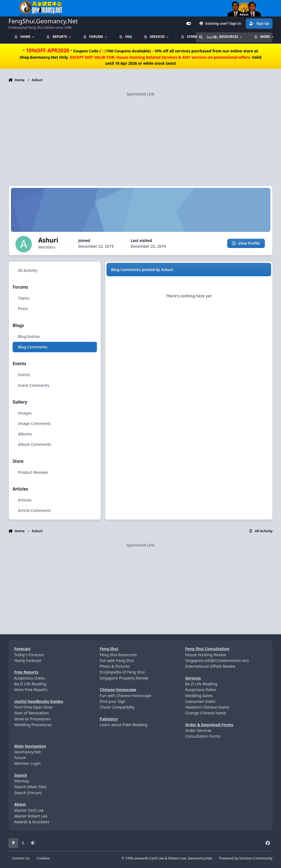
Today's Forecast (29, 655)
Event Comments (33, 385)
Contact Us (21, 858)
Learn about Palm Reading (123, 725)
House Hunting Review (206, 655)
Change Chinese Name (206, 713)
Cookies (43, 858)
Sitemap (22, 781)
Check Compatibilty (117, 707)
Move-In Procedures (32, 719)
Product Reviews (33, 472)
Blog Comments (33, 347)
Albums (25, 434)
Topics (24, 298)
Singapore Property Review (124, 678)
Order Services (198, 730)
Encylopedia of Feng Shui (122, 672)
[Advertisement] (141, 135)
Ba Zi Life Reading (30, 684)
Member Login (27, 763)
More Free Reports (31, 690)
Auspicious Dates (30, 678)
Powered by (246, 858)
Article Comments (34, 510)
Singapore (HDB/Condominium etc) (217, 660)
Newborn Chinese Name (207, 707)
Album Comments (34, 444)
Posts (23, 308)
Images (25, 413)
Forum (20, 758)
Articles (25, 500)
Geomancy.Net (28, 752)
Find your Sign (113, 701)
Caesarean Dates (200, 701)
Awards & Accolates (32, 822)
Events (24, 375)
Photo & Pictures (115, 666)
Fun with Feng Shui (117, 660)
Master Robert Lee (31, 816)
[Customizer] (189, 24)
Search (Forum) (28, 793)
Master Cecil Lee (29, 810)
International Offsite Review (210, 666)
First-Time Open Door (34, 707)
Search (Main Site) (30, 787)
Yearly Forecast (28, 660)
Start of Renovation (32, 713)
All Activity (27, 270)
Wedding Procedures (33, 725)
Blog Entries (29, 336)
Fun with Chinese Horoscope (125, 696)
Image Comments (34, 423)
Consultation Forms (203, 736)
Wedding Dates (199, 696)
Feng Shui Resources (118, 655)
